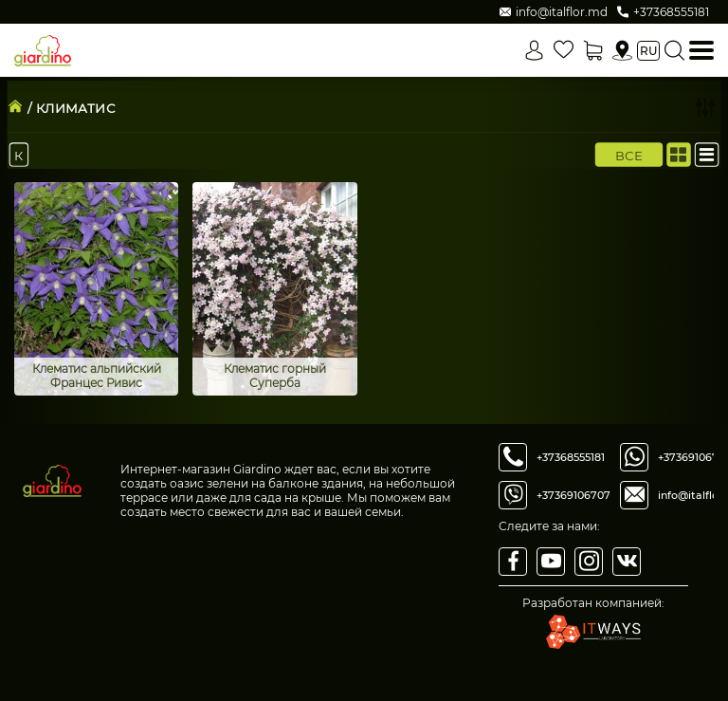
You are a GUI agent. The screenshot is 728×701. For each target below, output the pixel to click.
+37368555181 (571, 457)
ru (648, 51)
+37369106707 (573, 495)
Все (629, 155)
